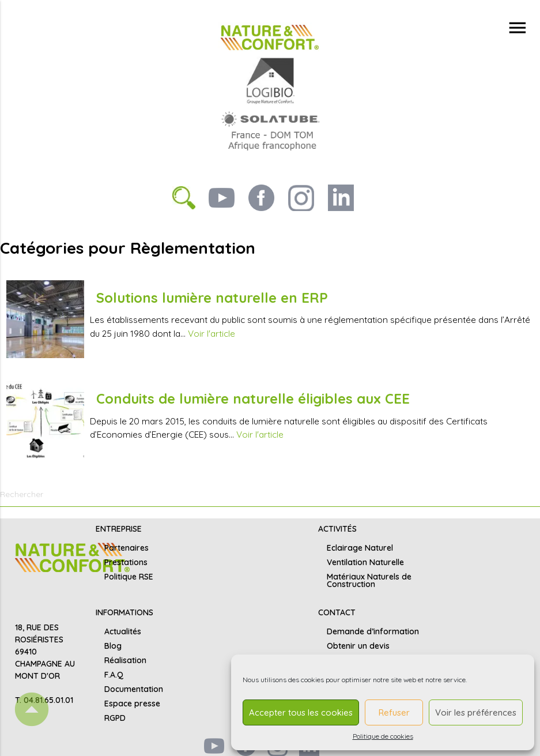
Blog (113, 646)
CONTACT (337, 612)
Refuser (394, 712)
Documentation (134, 689)
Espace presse (132, 704)
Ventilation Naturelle (365, 562)
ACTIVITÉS (337, 529)
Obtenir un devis (358, 646)
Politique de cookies (383, 736)
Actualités (123, 631)
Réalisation (125, 660)
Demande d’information (373, 631)
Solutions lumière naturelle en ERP (212, 298)
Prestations (126, 562)
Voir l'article (212, 334)
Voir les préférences (476, 712)
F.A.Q (114, 675)
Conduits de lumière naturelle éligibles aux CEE (253, 398)
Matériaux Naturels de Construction (369, 580)
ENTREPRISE (119, 529)
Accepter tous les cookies (301, 712)
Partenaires (126, 548)
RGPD (115, 718)
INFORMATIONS (124, 612)
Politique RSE (129, 577)
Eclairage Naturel (360, 548)
